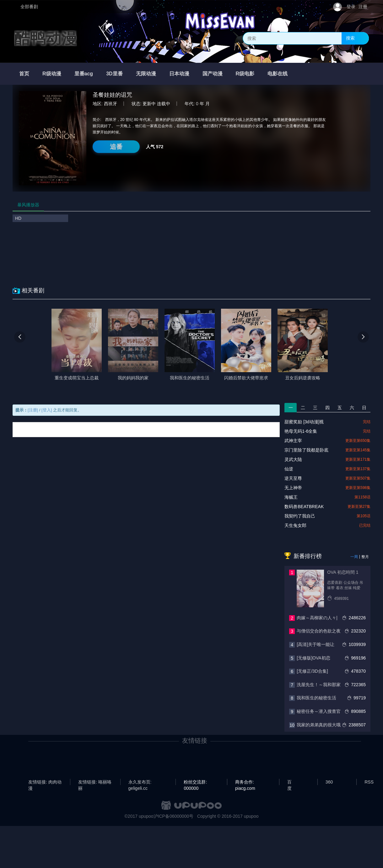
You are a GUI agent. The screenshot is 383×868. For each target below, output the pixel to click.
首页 (24, 74)
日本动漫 (179, 74)
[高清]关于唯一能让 (316, 644)
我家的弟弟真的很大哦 (319, 725)
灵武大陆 (293, 459)
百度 (289, 782)
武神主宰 (293, 441)
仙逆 (289, 469)
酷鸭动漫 (46, 38)
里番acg (84, 74)
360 (329, 782)
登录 (351, 7)
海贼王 (291, 497)
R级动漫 (52, 74)
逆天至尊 (293, 478)
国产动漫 (213, 74)
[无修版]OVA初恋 (313, 658)
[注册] (33, 410)
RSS (369, 782)
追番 (116, 147)
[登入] (47, 410)
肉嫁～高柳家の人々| (317, 618)
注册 (363, 7)
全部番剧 (29, 7)
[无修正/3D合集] (312, 671)
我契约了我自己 (300, 516)
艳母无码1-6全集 (301, 431)
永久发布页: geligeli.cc (140, 782)
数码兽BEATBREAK (304, 507)
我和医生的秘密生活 (316, 698)
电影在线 (278, 74)
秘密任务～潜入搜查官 (319, 711)
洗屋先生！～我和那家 (319, 685)
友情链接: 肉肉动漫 (45, 782)
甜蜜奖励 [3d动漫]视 (304, 422)
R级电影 (245, 74)
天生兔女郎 (295, 525)
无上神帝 (293, 488)
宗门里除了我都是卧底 (306, 450)
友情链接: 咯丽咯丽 (95, 782)
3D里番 (114, 74)
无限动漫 (146, 74)
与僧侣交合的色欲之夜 (319, 631)
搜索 (350, 38)
